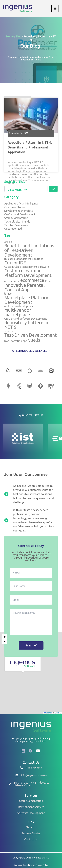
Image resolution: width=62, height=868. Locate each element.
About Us (31, 827)
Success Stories (31, 833)
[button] (23, 664)
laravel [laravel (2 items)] (8, 294)
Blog (19, 37)
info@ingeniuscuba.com (34, 775)
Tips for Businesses (16, 225)
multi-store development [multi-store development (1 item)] (19, 306)
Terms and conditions (24, 865)
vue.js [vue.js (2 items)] (34, 340)
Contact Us (31, 839)
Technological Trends (17, 222)
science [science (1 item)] (9, 331)
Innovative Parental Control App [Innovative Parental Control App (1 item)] (24, 287)
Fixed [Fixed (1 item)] (48, 281)
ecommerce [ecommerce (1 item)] (32, 280)
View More (17, 190)
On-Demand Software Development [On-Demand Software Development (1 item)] (26, 319)
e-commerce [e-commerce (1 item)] (12, 281)
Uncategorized (13, 229)
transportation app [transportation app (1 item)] (16, 341)
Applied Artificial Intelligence (21, 203)
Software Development (31, 813)
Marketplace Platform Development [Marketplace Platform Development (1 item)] (27, 300)
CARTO (58, 713)
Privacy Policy (42, 865)
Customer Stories (15, 207)
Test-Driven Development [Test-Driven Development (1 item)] (31, 335)
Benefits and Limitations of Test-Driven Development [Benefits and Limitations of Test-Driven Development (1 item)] (29, 250)
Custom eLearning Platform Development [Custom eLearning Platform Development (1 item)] (28, 273)
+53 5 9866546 (34, 768)
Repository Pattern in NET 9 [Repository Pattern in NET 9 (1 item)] (26, 325)
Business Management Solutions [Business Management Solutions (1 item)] (24, 259)
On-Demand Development (20, 214)
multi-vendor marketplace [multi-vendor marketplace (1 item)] (18, 312)
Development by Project (18, 211)
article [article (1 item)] (8, 242)
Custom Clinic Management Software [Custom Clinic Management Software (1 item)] (27, 267)
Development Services (31, 807)
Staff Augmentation (16, 218)
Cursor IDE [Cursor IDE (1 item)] (15, 263)
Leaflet (48, 713)
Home (10, 37)
